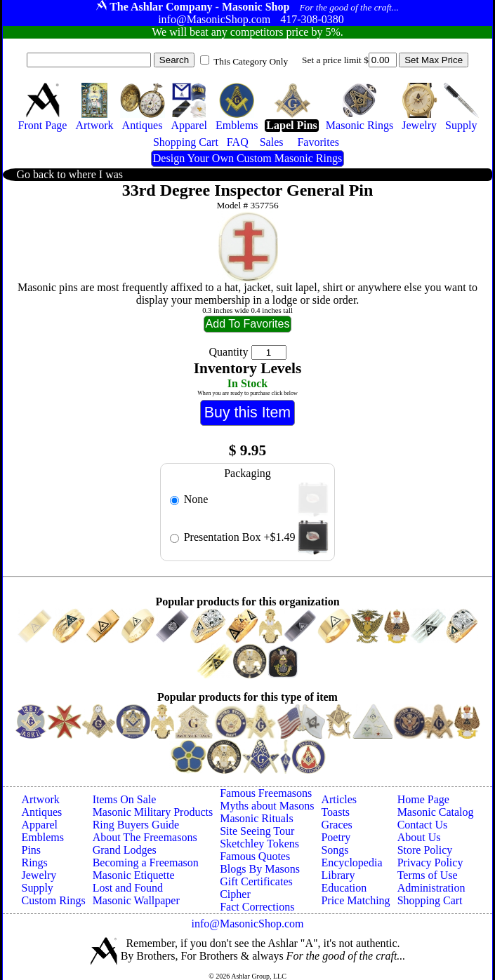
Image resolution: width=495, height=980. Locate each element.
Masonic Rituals (256, 818)
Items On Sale (125, 799)
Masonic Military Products (153, 812)
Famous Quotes (255, 856)
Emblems (43, 837)
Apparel (40, 825)
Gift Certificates (256, 881)
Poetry (336, 837)
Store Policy (425, 850)
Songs (335, 850)
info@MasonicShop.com (247, 924)
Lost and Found (128, 888)
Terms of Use (428, 875)
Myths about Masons (267, 806)
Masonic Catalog (436, 812)
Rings (35, 862)
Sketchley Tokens (259, 844)
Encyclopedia (351, 862)
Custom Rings (54, 900)
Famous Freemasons (266, 793)
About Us (419, 837)
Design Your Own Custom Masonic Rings (247, 158)
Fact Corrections (257, 907)
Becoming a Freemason (146, 862)
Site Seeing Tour (257, 831)
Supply (38, 888)
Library (338, 875)
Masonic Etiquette (134, 875)
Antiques (42, 812)
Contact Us (423, 825)
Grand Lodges (125, 850)
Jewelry (39, 875)
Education (344, 888)
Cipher (235, 894)
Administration (431, 888)
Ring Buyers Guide (136, 825)
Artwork (41, 799)
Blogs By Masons (260, 869)
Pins (32, 850)
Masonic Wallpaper (136, 900)
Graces (336, 825)
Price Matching (355, 900)
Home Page (423, 799)
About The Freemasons (145, 837)
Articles (339, 799)
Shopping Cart (430, 900)
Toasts (335, 812)
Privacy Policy (430, 862)
